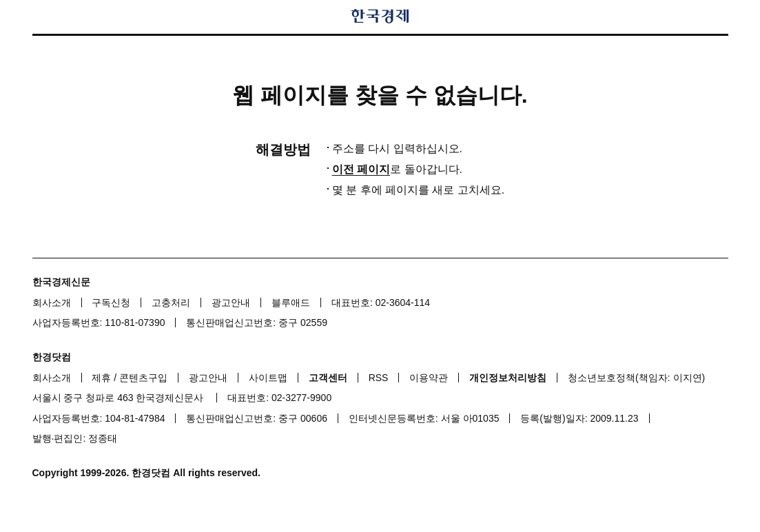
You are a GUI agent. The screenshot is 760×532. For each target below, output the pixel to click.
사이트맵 (268, 378)
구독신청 (111, 303)
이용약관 (429, 378)
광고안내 (231, 303)
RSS (379, 378)
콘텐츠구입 (143, 378)
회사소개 (52, 303)
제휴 (101, 378)
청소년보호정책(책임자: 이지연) (636, 378)
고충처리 (171, 303)
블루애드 (291, 303)
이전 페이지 (361, 169)
